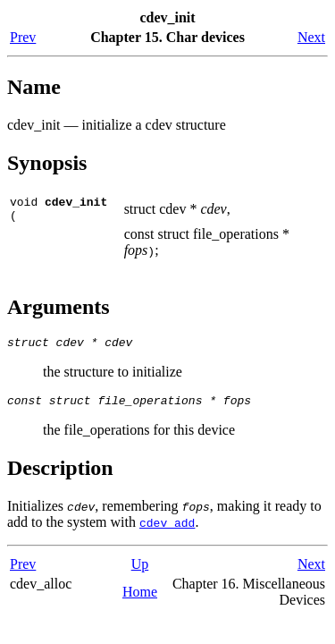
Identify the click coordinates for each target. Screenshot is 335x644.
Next (311, 37)
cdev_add (167, 533)
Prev (23, 37)
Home (140, 602)
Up (140, 575)
